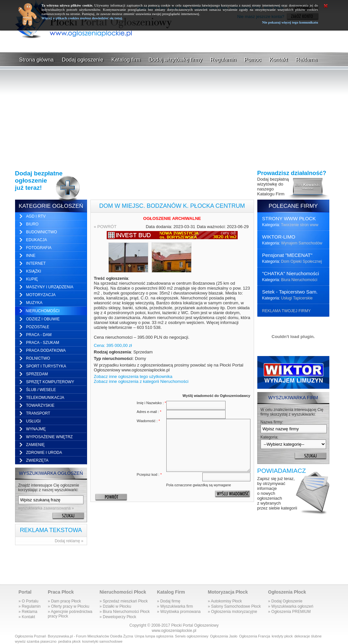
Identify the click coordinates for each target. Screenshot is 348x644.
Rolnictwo (38, 358)
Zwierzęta (37, 460)
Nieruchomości (43, 311)
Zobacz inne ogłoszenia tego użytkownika (133, 376)
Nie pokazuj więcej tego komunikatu (290, 22)
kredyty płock (282, 636)
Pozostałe (38, 327)
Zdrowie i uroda (44, 453)
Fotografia (39, 248)
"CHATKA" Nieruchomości (291, 273)
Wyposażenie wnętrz (50, 437)
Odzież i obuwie (43, 319)
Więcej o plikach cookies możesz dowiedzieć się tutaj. (82, 18)
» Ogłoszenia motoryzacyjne (233, 612)
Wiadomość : (148, 421)
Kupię (32, 279)
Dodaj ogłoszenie (83, 60)
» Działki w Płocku (115, 606)
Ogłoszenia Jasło (224, 636)
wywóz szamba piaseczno (36, 641)
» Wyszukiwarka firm (175, 606)
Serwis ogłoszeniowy (192, 636)
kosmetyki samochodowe (102, 641)
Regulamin (223, 60)
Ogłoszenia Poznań (31, 636)
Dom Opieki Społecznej (302, 261)
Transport (38, 413)
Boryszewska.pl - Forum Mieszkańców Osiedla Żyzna (90, 636)
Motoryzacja (41, 295)
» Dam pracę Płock (64, 601)
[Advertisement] (174, 45)
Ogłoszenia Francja (255, 636)
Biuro (32, 224)
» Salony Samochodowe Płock (234, 606)
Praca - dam (39, 335)
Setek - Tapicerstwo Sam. (290, 292)
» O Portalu (29, 601)
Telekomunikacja (45, 398)
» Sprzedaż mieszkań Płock (124, 601)
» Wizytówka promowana (179, 612)
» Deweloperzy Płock (118, 617)
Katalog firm (126, 60)
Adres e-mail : (149, 412)
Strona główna (37, 60)
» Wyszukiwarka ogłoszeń (291, 606)
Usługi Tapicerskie (297, 298)
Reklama (306, 60)
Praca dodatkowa (46, 350)
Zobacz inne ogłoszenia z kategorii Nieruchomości (141, 381)
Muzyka (34, 303)
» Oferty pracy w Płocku (69, 606)
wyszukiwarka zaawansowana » (46, 508)
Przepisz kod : (149, 474)
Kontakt (278, 60)
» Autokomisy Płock (225, 601)
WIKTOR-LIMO (279, 237)
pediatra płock (70, 641)
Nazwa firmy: (272, 422)
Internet (36, 263)
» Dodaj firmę (168, 601)
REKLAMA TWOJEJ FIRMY (286, 311)
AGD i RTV (36, 216)
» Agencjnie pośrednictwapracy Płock (70, 614)
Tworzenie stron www (300, 225)
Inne (31, 256)
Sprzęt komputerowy (50, 382)
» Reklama (28, 612)
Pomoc (253, 60)
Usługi (34, 421)
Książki (34, 271)
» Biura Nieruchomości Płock (125, 612)
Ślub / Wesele (41, 390)
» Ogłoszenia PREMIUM (289, 612)
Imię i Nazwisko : (152, 403)
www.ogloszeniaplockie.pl (174, 631)
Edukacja (37, 240)
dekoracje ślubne (308, 636)
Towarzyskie (40, 405)
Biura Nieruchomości (299, 280)
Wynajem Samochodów (302, 243)
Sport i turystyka (46, 366)
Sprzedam (37, 374)
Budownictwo (42, 232)
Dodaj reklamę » (69, 541)
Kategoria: (270, 437)
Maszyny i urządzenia (50, 287)
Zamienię (36, 445)
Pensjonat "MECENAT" (287, 255)
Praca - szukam (43, 343)
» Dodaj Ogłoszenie (285, 601)
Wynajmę (36, 429)
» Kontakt (27, 617)
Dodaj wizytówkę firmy (175, 60)
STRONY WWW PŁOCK (289, 218)
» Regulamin (30, 606)
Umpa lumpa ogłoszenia (154, 636)
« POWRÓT (105, 227)
